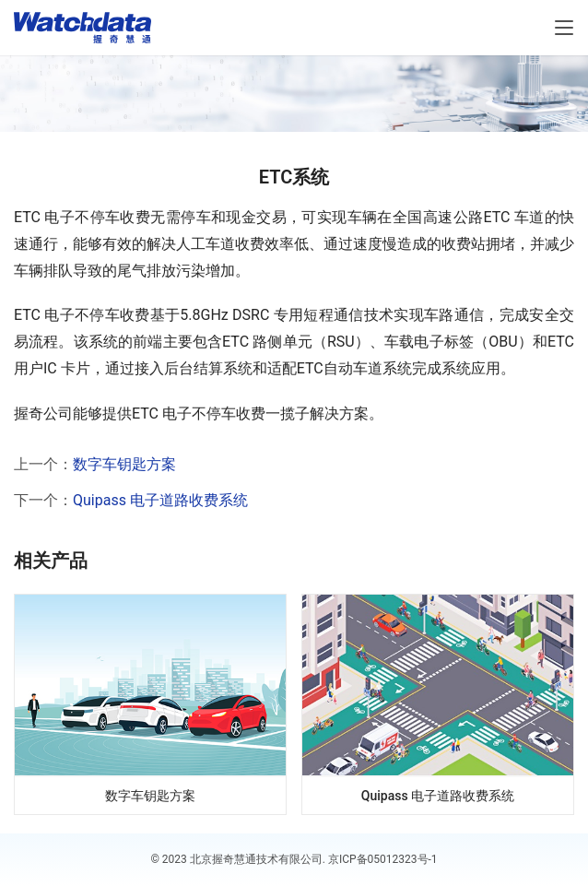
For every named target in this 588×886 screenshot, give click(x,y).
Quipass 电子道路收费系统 (160, 500)
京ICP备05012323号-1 (383, 859)
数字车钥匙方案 (124, 464)
